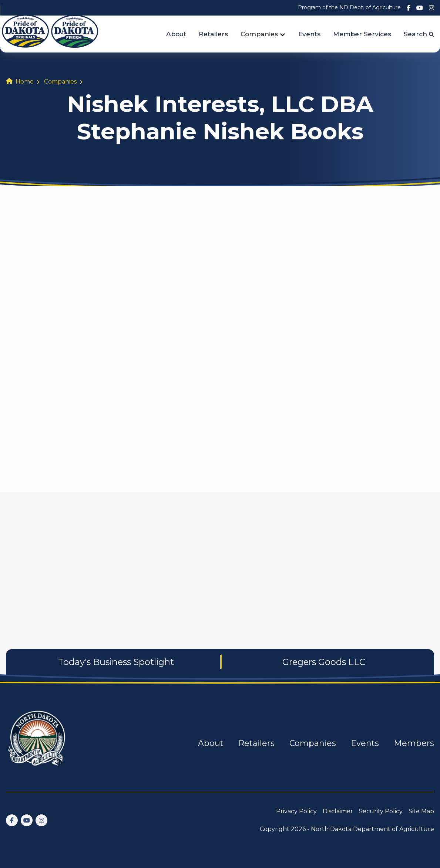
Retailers (213, 34)
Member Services (362, 34)
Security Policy (381, 811)
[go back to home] (37, 743)
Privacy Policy (296, 811)
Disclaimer (338, 811)
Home (25, 82)
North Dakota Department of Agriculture (372, 829)
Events (309, 34)
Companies (259, 34)
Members (414, 743)
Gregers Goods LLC (324, 662)
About (176, 34)
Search (419, 34)
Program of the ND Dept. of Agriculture (349, 7)
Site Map (421, 811)
